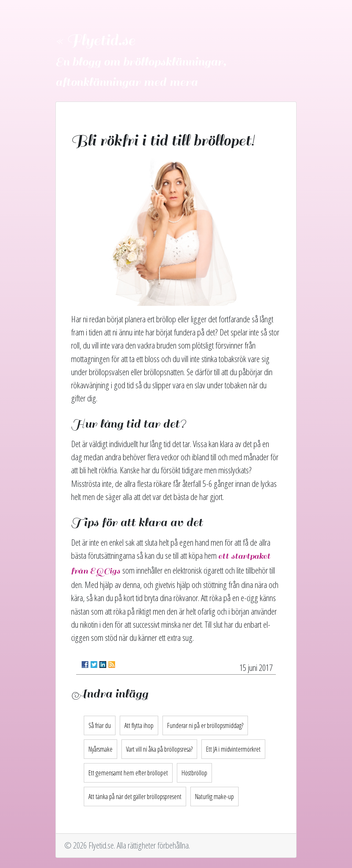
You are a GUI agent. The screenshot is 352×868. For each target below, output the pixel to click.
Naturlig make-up (214, 797)
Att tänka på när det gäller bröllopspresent (135, 797)
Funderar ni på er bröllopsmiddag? (205, 725)
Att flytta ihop (139, 725)
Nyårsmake (100, 749)
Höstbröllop (194, 773)
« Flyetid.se (95, 41)
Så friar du (100, 725)
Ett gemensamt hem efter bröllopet (128, 773)
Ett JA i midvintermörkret (233, 749)
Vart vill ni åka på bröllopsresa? (159, 749)
